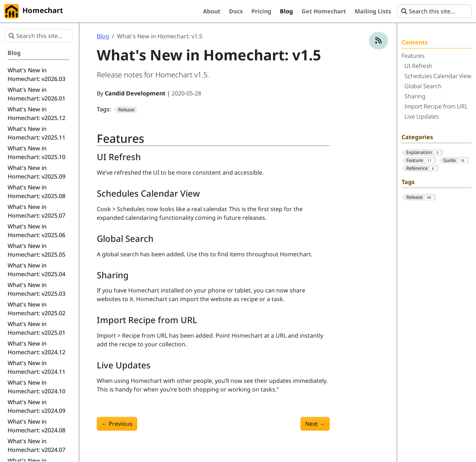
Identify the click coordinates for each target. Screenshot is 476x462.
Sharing (415, 96)
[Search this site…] (434, 11)
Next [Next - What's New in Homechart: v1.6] (315, 424)
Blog (103, 36)
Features (413, 56)
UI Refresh (418, 66)
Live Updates (422, 116)
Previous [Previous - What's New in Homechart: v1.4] (117, 424)
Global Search (423, 86)
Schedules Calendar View (438, 76)
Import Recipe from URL (436, 106)
